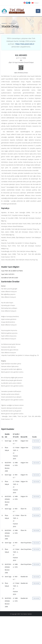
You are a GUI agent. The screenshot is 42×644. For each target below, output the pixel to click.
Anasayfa (4, 23)
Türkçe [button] (35, 3)
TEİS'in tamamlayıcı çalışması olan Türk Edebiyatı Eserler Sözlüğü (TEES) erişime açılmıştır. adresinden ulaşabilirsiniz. (21, 43)
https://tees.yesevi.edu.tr (25, 44)
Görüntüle (36, 441)
